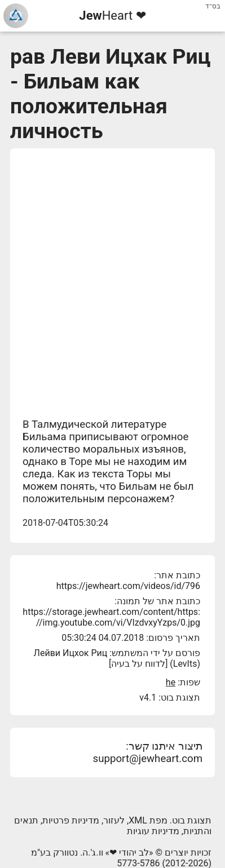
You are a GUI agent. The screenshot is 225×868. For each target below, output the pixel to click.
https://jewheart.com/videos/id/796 (128, 586)
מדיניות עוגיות (153, 831)
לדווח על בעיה (138, 664)
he (171, 682)
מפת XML (148, 820)
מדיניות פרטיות (71, 820)
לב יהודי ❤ (129, 852)
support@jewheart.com (148, 759)
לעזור (114, 820)
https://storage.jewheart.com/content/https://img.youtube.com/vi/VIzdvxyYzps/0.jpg (111, 617)
